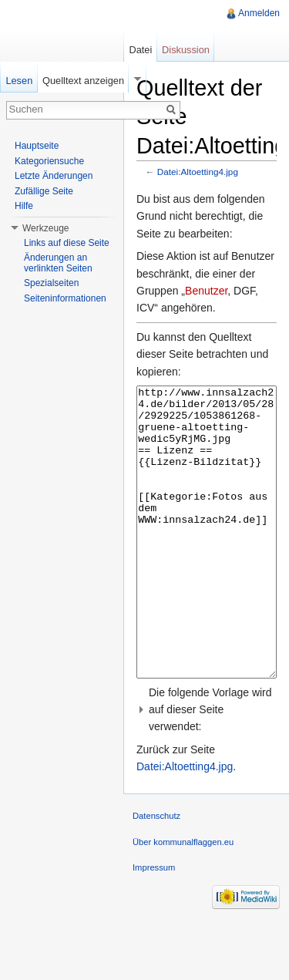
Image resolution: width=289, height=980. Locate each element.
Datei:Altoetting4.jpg (198, 172)
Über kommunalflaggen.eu (183, 900)
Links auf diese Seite (67, 243)
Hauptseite (37, 146)
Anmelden (259, 13)
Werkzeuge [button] (45, 228)
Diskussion (186, 50)
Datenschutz (156, 874)
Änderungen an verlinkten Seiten (58, 263)
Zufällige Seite (44, 191)
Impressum (154, 925)
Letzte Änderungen (54, 176)
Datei (140, 50)
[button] (207, 768)
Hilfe (24, 206)
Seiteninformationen (65, 298)
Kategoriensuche (49, 161)
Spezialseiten (51, 283)
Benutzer (206, 291)
